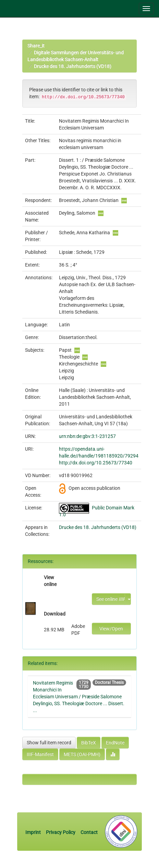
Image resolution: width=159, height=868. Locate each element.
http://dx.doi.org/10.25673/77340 (96, 463)
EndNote (115, 743)
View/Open (111, 629)
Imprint (34, 832)
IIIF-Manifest (40, 754)
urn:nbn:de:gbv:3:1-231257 (87, 436)
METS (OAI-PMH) (82, 754)
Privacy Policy (61, 832)
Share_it (36, 46)
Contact (89, 832)
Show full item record (49, 743)
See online (111, 599)
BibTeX (89, 743)
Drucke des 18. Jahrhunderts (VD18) (73, 66)
